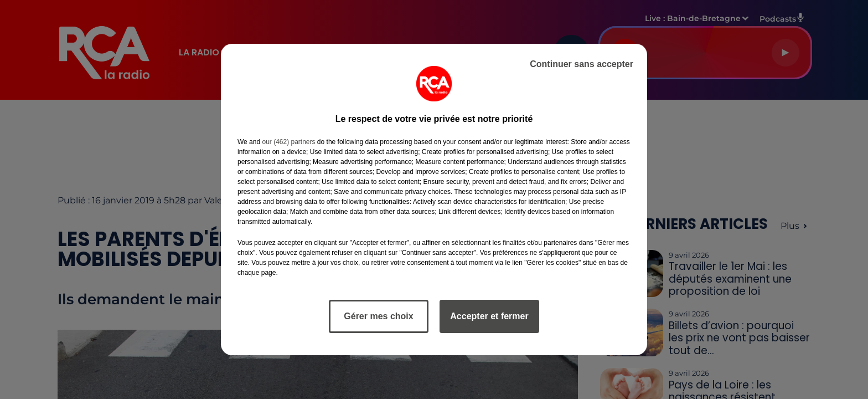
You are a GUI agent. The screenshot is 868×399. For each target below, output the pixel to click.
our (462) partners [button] (288, 142)
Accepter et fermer (489, 316)
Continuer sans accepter (582, 64)
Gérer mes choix (378, 316)
